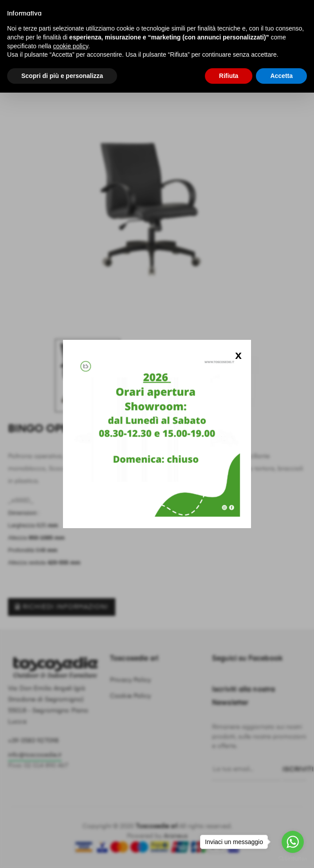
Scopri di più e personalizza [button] (62, 76)
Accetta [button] (281, 76)
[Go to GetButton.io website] (293, 859)
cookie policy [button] (71, 46)
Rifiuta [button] (229, 76)
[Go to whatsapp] (293, 842)
